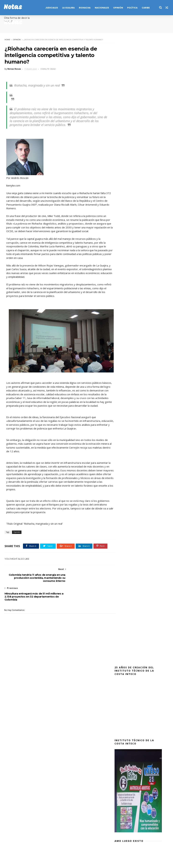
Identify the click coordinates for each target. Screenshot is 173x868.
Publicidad (68, 852)
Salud (81, 852)
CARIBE (145, 8)
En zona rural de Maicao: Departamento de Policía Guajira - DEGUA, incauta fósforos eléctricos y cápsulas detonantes (137, 638)
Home (7, 39)
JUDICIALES (51, 8)
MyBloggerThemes (54, 864)
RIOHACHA (84, 8)
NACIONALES (102, 8)
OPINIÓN (118, 8)
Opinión (16, 39)
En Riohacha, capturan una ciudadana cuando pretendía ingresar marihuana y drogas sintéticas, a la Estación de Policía (138, 658)
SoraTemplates (22, 864)
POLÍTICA (132, 8)
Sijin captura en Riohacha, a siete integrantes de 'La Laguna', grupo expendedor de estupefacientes (137, 617)
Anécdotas (12, 23)
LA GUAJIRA (68, 8)
